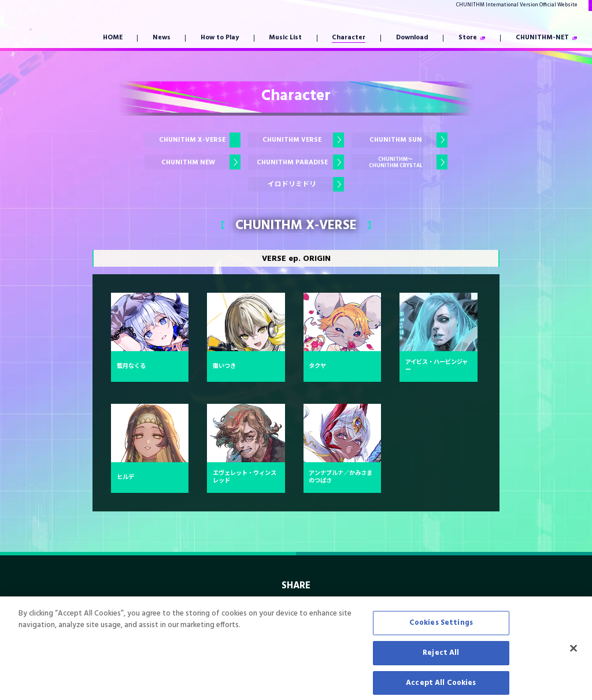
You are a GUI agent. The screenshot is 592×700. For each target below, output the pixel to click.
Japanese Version (552, 5)
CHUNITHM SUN (396, 140)
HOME (113, 38)
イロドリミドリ (292, 185)
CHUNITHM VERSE (292, 140)
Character (349, 38)
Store (468, 38)
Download (412, 38)
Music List (285, 38)
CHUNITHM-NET (542, 38)
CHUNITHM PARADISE (292, 163)
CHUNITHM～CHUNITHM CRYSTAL (396, 163)
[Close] (573, 662)
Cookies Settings (441, 635)
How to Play (220, 38)
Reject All (441, 666)
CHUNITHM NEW (188, 163)
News (162, 38)
